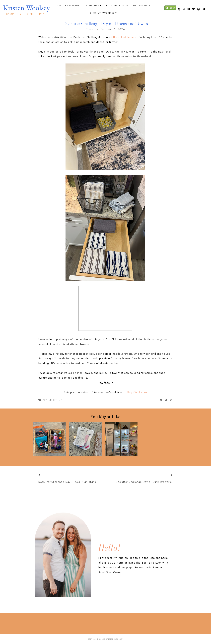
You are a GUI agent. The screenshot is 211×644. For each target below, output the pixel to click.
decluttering (52, 400)
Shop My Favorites (102, 13)
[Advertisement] (55, 623)
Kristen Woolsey (26, 8)
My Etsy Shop (142, 5)
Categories (92, 5)
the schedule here (124, 37)
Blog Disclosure (117, 5)
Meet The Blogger (68, 5)
